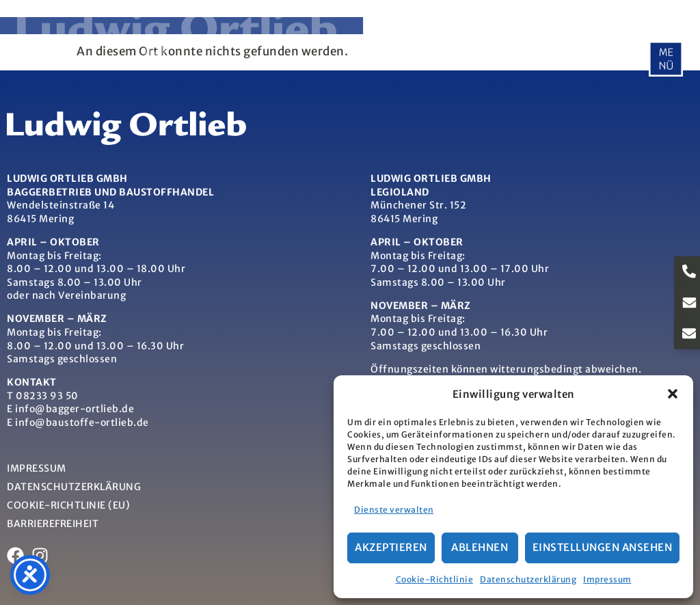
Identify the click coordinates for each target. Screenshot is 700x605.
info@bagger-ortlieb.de (75, 409)
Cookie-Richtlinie (435, 579)
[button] (673, 394)
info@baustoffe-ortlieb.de (82, 422)
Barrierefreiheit (53, 524)
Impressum (607, 579)
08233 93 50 (47, 396)
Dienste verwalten (394, 510)
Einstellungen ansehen (603, 547)
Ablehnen (480, 547)
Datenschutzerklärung (528, 579)
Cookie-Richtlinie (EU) (68, 505)
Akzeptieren (391, 547)
